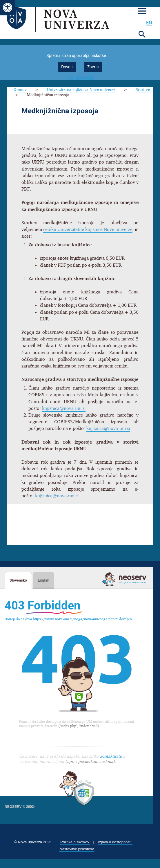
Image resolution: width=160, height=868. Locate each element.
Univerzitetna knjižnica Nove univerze (81, 89)
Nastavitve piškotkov (77, 849)
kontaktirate (111, 756)
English (43, 580)
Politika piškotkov (75, 842)
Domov (20, 89)
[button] (8, 8)
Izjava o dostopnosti (115, 842)
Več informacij (80, 78)
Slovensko (18, 580)
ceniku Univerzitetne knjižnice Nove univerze (88, 229)
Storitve (143, 89)
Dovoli (67, 67)
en (149, 23)
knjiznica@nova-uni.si (64, 408)
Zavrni (93, 67)
